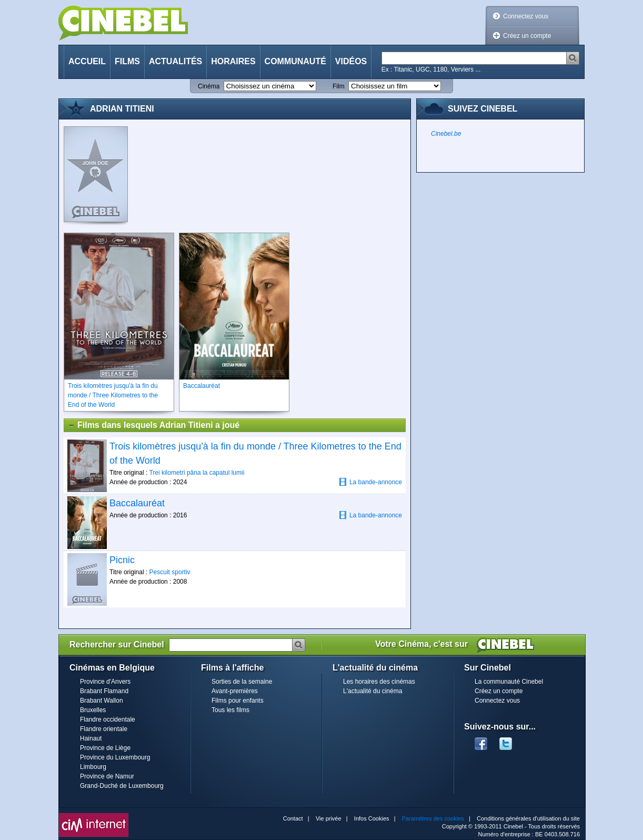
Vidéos (351, 61)
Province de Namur (107, 776)
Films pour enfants (238, 701)
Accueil (87, 61)
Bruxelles (93, 710)
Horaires (233, 61)
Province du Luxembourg (115, 757)
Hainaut (91, 738)
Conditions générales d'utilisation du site (528, 818)
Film (339, 86)
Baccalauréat (137, 503)
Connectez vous (526, 16)
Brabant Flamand (104, 691)
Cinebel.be (446, 134)
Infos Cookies (372, 818)
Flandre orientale (104, 729)
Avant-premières (235, 691)
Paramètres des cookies (433, 818)
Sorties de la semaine (242, 682)
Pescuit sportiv (170, 572)
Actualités (175, 61)
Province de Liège (105, 748)
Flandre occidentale (108, 719)
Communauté (295, 61)
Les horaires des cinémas (379, 682)
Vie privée (329, 818)
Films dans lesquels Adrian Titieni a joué (154, 425)
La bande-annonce (370, 482)
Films (127, 61)
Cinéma (209, 86)
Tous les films (230, 710)
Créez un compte (527, 36)
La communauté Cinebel (509, 682)
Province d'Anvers (105, 682)
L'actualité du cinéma (373, 691)
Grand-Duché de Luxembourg (122, 786)
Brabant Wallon (102, 701)
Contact (293, 818)
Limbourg (93, 767)
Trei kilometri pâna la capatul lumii (197, 473)
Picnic (122, 560)
